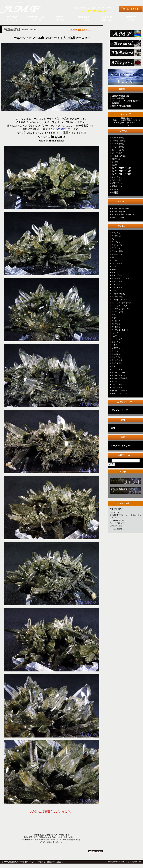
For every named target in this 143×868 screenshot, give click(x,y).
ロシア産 (115, 162)
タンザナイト (117, 324)
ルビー (114, 381)
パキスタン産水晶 (119, 156)
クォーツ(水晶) (117, 297)
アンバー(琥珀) (117, 251)
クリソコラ (116, 272)
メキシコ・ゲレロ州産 (120, 208)
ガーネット (116, 260)
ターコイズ (116, 321)
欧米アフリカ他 (118, 218)
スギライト (116, 315)
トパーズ (115, 333)
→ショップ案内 (116, 529)
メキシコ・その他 (119, 212)
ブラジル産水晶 (118, 147)
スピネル (115, 318)
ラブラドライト (118, 363)
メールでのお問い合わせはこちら (96, 11)
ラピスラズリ (117, 360)
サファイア (116, 284)
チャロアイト (117, 327)
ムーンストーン (118, 351)
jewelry (125, 63)
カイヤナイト (117, 263)
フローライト (117, 177)
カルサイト (116, 266)
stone (125, 54)
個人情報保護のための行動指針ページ (18, 862)
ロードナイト (117, 387)
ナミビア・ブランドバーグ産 (123, 215)
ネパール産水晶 (118, 150)
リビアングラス (118, 369)
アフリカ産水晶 (118, 144)
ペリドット (116, 345)
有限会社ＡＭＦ (24, 9)
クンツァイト (117, 281)
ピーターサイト (118, 339)
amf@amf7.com (116, 526)
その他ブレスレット (119, 391)
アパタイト (116, 239)
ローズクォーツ (118, 384)
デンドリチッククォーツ (121, 303)
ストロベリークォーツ (120, 309)
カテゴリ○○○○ (125, 482)
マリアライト (117, 348)
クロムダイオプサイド (120, 278)
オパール (115, 257)
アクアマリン (117, 236)
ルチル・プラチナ (119, 375)
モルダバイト (117, 357)
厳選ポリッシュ (118, 186)
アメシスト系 (117, 245)
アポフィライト (118, 180)
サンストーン (117, 287)
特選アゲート (117, 183)
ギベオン (115, 269)
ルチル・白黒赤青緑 (119, 378)
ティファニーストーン (120, 330)
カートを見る (131, 9)
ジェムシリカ (117, 290)
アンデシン (116, 248)
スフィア (115, 189)
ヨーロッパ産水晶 (119, 141)
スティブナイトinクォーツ (122, 306)
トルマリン (116, 336)
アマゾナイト (117, 242)
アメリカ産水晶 (118, 138)
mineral (125, 44)
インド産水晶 (117, 153)
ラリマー (115, 366)
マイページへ (126, 125)
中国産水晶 (116, 159)
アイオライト (117, 233)
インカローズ (117, 254)
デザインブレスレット (120, 394)
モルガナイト (117, 354)
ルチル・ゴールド (119, 372)
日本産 (114, 165)
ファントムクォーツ (119, 300)
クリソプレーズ (118, 275)
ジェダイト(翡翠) (118, 294)
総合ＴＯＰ (125, 35)
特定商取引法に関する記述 (49, 862)
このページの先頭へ (96, 851)
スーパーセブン (118, 312)
